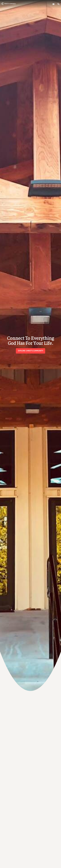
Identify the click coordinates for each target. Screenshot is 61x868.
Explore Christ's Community (30, 351)
